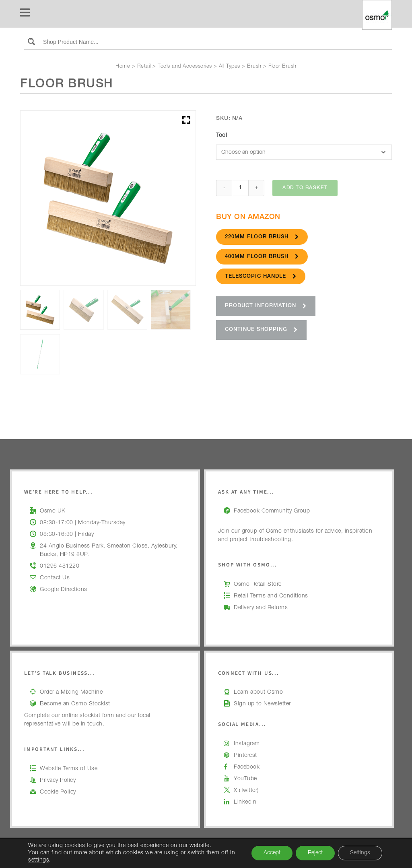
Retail (144, 67)
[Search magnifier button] (31, 41)
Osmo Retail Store (258, 585)
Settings (360, 853)
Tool (221, 136)
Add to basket (305, 189)
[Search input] (216, 41)
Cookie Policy (58, 792)
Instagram (247, 744)
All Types (230, 67)
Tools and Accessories (185, 67)
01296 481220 (60, 566)
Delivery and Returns (261, 608)
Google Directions (64, 590)
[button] (186, 120)
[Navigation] (25, 14)
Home (123, 67)
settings (39, 860)
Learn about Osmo (258, 692)
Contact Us (55, 578)
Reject (315, 853)
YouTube (245, 779)
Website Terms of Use (69, 769)
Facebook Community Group (272, 511)
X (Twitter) (246, 791)
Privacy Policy (58, 781)
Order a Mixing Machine (71, 692)
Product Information (266, 307)
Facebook (247, 767)
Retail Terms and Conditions (271, 596)
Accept (272, 853)
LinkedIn (245, 802)
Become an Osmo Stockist (75, 704)
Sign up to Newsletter (262, 704)
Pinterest (245, 756)
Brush (254, 67)
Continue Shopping (261, 331)
